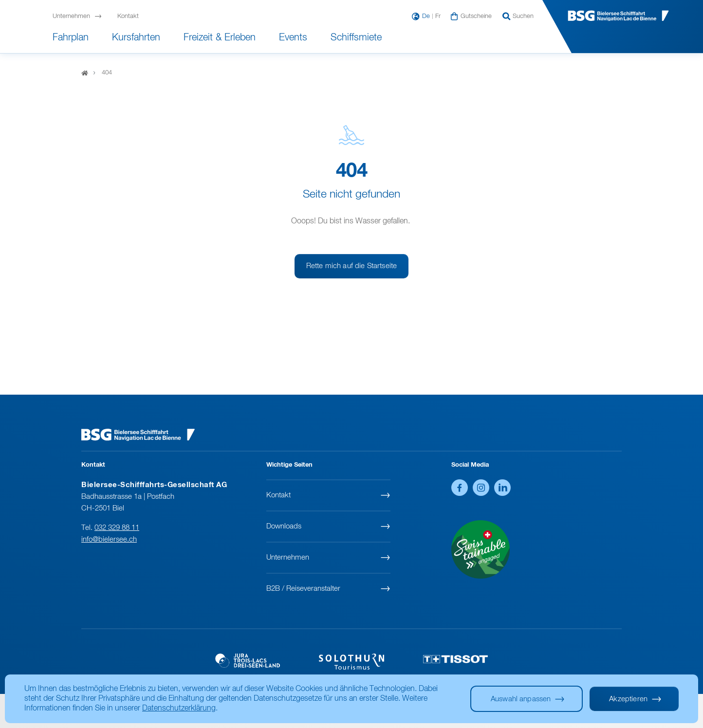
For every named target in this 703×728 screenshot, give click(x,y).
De (426, 17)
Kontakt (128, 17)
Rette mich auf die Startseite (351, 266)
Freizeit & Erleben (220, 37)
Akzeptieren (628, 699)
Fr (438, 17)
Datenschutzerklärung (179, 709)
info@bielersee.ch (109, 539)
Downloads (284, 526)
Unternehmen (71, 17)
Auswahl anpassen (521, 699)
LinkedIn (502, 488)
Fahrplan (71, 37)
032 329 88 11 (117, 528)
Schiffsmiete (356, 37)
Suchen (523, 17)
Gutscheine (476, 17)
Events (293, 37)
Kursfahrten (136, 37)
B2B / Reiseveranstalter (303, 589)
